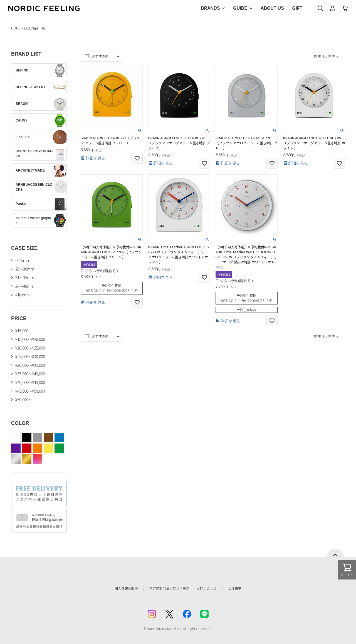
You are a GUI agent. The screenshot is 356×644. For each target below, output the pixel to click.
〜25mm (23, 260)
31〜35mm (25, 278)
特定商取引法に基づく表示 (167, 589)
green (59, 448)
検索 (320, 8)
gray (38, 437)
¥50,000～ (24, 400)
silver (16, 459)
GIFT (297, 8)
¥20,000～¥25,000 (30, 348)
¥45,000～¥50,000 (30, 391)
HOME (16, 28)
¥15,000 (22, 331)
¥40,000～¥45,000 (30, 382)
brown (48, 437)
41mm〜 (23, 295)
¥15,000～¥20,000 (30, 339)
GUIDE (240, 8)
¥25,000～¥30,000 (30, 356)
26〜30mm (25, 269)
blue (59, 437)
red (27, 448)
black (27, 437)
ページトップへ (335, 553)
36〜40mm (25, 286)
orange (38, 448)
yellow (48, 448)
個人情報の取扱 (118, 589)
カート (345, 8)
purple (16, 448)
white (16, 437)
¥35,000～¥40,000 (30, 374)
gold (27, 459)
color (38, 459)
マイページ (333, 8)
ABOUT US (272, 8)
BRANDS (210, 8)
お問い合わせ (213, 589)
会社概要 (244, 589)
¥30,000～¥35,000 (30, 365)
